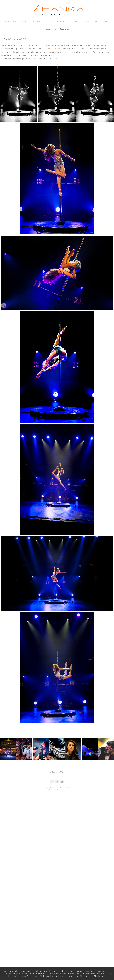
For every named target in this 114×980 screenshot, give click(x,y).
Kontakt (105, 21)
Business (50, 21)
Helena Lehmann (53, 49)
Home (8, 21)
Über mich (95, 21)
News (15, 21)
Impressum (53, 790)
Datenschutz (61, 790)
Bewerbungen (37, 21)
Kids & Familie (74, 21)
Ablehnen (99, 976)
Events (86, 21)
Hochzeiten (61, 21)
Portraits (24, 21)
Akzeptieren (86, 976)
